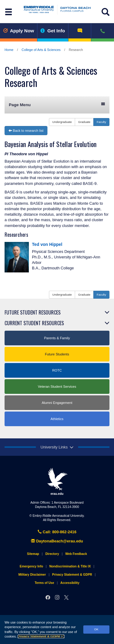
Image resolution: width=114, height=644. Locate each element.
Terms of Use (44, 583)
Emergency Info (31, 566)
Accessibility (70, 583)
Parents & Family (57, 338)
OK (96, 629)
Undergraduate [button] (62, 122)
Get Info (53, 31)
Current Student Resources (34, 323)
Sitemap (33, 554)
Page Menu (57, 104)
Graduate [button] (84, 122)
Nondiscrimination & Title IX (70, 566)
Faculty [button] (101, 122)
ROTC (57, 370)
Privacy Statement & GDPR (41, 636)
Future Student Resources (33, 312)
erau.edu (57, 481)
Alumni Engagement (57, 403)
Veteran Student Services (57, 387)
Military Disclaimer (32, 575)
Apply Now (19, 31)
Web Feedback (76, 554)
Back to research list (26, 131)
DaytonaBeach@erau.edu (57, 541)
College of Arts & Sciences (41, 50)
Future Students (57, 354)
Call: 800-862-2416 (57, 532)
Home (9, 50)
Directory (52, 554)
